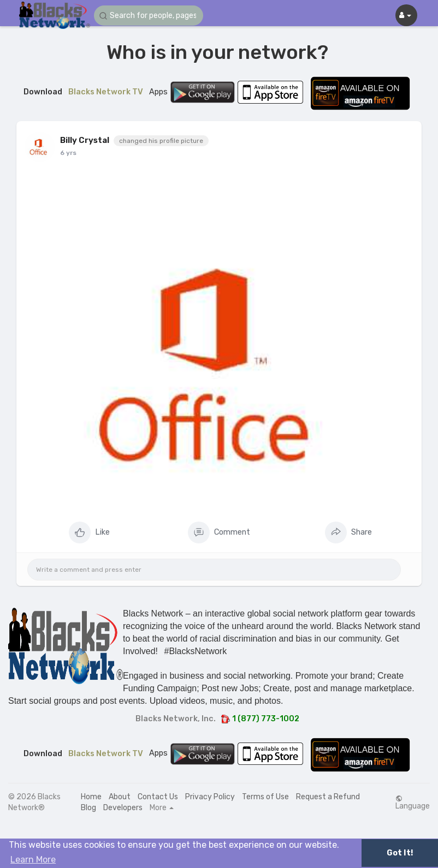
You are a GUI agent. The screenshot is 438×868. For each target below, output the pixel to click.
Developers (123, 808)
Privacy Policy (210, 797)
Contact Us (158, 797)
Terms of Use (265, 797)
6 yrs (68, 153)
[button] (149, 16)
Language (413, 803)
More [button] (162, 808)
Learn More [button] (33, 860)
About (120, 797)
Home (91, 797)
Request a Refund (328, 797)
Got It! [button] (400, 853)
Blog (88, 808)
